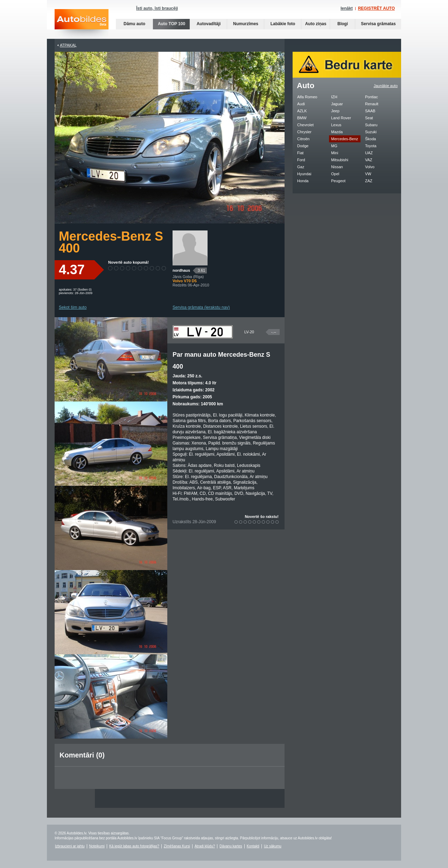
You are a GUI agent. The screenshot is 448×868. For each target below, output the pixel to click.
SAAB (370, 111)
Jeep (335, 111)
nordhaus (181, 270)
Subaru (371, 125)
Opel (335, 174)
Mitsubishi (340, 160)
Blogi (343, 24)
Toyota (371, 146)
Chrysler (304, 132)
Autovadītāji (209, 24)
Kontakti (253, 846)
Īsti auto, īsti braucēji (157, 8)
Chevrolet (305, 125)
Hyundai (304, 174)
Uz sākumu (273, 846)
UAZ (369, 153)
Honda (303, 181)
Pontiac (372, 97)
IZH (334, 97)
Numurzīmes (246, 24)
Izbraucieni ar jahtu (70, 846)
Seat (369, 118)
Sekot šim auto (73, 307)
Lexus (336, 125)
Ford (301, 160)
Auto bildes (82, 24)
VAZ (369, 160)
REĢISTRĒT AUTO (376, 8)
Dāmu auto (134, 24)
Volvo (370, 167)
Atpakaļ (68, 45)
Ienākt (347, 8)
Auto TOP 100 (171, 24)
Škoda (370, 139)
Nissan (337, 167)
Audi (301, 104)
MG (334, 146)
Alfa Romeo (307, 97)
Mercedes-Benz (345, 139)
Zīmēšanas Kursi (177, 846)
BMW (302, 118)
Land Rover (341, 118)
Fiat (300, 153)
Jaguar (337, 104)
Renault (372, 104)
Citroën (303, 139)
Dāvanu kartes (231, 846)
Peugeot (338, 181)
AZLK (302, 111)
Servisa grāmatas (378, 24)
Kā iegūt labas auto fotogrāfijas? (134, 846)
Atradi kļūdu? (205, 846)
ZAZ (369, 181)
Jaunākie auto (386, 86)
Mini (335, 153)
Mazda (337, 132)
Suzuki (371, 132)
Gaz (301, 167)
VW (368, 174)
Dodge (303, 146)
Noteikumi (97, 846)
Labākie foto (283, 24)
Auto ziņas (316, 24)
